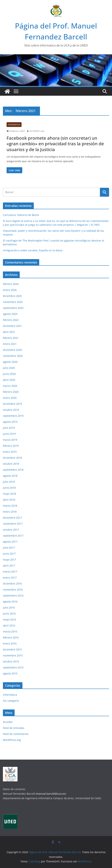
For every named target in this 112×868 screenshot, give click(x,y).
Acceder (8, 722)
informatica (14, 125)
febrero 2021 (11, 338)
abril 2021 (9, 332)
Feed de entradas (14, 728)
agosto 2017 (10, 542)
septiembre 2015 (13, 667)
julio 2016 (9, 608)
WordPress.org (12, 740)
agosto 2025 (10, 314)
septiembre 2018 (13, 470)
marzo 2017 (10, 572)
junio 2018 (9, 488)
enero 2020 (10, 398)
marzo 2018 (10, 506)
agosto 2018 (10, 476)
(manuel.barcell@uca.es (50, 794)
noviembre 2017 (13, 524)
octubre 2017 (11, 530)
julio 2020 (9, 368)
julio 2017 (9, 548)
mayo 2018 (9, 494)
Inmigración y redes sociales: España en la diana (33, 250)
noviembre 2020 (13, 356)
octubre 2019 (11, 410)
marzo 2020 (10, 386)
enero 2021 (10, 344)
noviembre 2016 (13, 590)
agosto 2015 (10, 673)
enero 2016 (10, 643)
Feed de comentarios (16, 734)
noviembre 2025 (13, 302)
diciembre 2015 (12, 649)
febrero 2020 (11, 392)
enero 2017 (10, 578)
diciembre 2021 (12, 326)
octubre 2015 (11, 661)
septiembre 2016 (13, 596)
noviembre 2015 (13, 655)
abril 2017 (9, 566)
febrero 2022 (11, 320)
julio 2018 (9, 482)
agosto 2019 (10, 422)
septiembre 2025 (13, 308)
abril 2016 (9, 625)
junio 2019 (9, 434)
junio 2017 (9, 554)
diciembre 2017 (12, 518)
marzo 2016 (10, 631)
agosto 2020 (10, 362)
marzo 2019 (10, 440)
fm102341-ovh (37, 131)
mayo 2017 (9, 560)
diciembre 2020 (12, 350)
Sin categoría (11, 701)
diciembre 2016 (12, 584)
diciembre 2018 (12, 458)
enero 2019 (10, 452)
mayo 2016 (9, 619)
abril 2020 (9, 380)
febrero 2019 (11, 446)
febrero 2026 (11, 284)
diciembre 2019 (12, 404)
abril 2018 (9, 500)
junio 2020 (9, 374)
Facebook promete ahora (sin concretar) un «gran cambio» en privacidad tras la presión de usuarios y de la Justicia (55, 144)
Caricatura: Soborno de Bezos (21, 215)
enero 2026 (10, 290)
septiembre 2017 (13, 536)
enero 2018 (10, 512)
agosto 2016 (10, 602)
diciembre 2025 (12, 296)
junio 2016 (9, 614)
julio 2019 (9, 428)
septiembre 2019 (13, 416)
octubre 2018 (11, 464)
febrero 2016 (11, 637)
